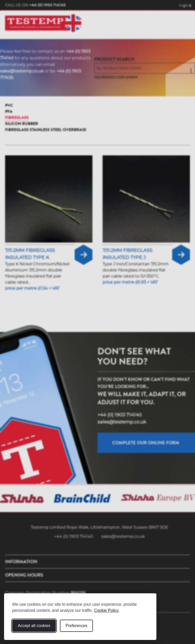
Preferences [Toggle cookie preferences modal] (76, 626)
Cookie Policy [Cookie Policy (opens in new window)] (107, 610)
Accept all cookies (34, 626)
